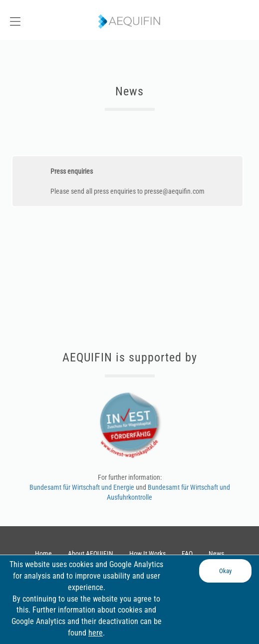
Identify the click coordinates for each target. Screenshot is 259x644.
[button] (32, 20)
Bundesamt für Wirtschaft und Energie (83, 487)
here (96, 633)
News (216, 554)
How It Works (147, 554)
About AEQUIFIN (91, 554)
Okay (225, 571)
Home (43, 554)
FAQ (187, 554)
